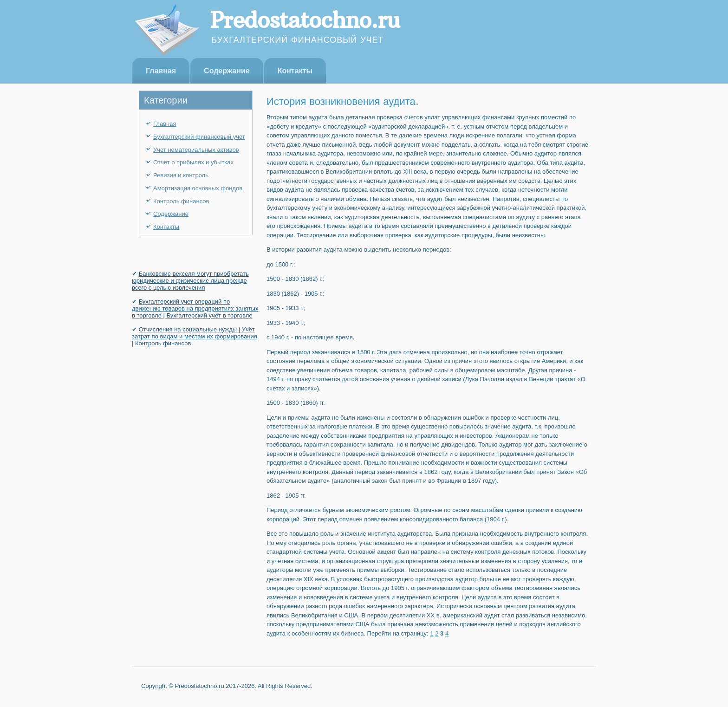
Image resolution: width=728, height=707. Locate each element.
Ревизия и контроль (181, 175)
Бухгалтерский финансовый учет (199, 137)
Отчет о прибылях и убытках (193, 162)
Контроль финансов (181, 201)
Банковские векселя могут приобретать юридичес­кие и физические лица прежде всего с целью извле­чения (190, 281)
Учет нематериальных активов (196, 150)
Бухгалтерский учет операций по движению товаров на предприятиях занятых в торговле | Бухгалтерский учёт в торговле (195, 308)
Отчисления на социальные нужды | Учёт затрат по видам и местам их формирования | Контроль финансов (195, 336)
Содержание (227, 71)
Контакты (295, 71)
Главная (161, 71)
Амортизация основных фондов (198, 188)
